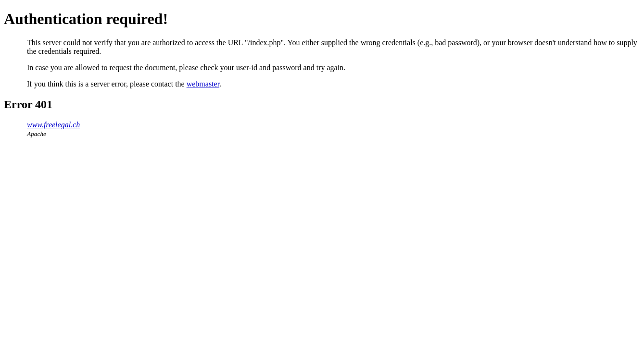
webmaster (203, 84)
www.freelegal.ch (53, 125)
